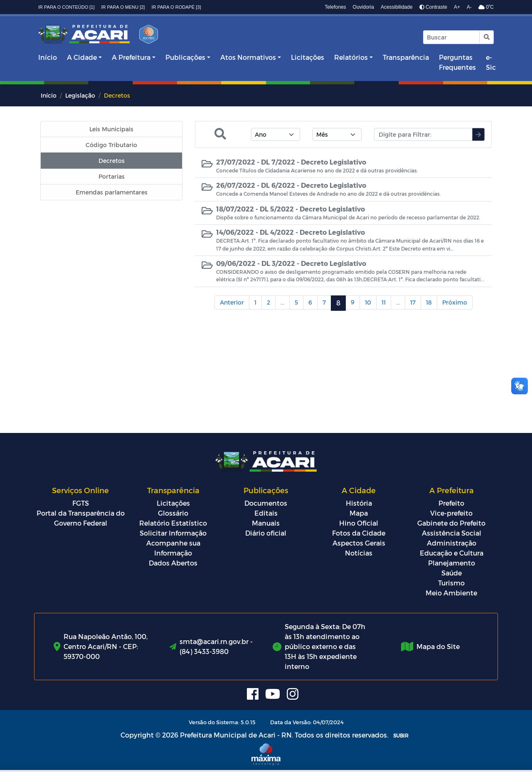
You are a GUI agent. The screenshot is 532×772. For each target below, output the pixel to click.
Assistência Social (452, 533)
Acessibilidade (397, 7)
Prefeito (451, 503)
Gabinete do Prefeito (451, 523)
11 (384, 302)
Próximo (455, 302)
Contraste (433, 7)
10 (368, 302)
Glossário (173, 513)
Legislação (80, 95)
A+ (457, 7)
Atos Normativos (248, 57)
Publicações (185, 57)
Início (48, 57)
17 (413, 302)
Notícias (359, 553)
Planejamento (452, 563)
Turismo (451, 583)
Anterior (232, 302)
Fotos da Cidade (359, 533)
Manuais (266, 523)
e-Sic (491, 62)
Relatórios (351, 57)
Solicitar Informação (173, 533)
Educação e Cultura (452, 553)
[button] (486, 37)
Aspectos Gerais (359, 543)
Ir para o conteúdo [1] (66, 7)
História (359, 503)
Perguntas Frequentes (457, 62)
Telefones (335, 7)
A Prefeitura (131, 57)
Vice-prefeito (451, 513)
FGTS (81, 503)
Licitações (308, 57)
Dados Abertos (173, 563)
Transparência (406, 57)
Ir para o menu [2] (123, 7)
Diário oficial (266, 533)
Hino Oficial (359, 523)
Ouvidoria (363, 7)
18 (429, 302)
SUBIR (401, 735)
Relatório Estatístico (173, 523)
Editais (266, 513)
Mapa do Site (438, 646)
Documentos (266, 503)
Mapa (359, 513)
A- (469, 7)
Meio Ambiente (451, 593)
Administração (452, 543)
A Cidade (82, 57)
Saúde (452, 573)
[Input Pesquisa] (451, 37)
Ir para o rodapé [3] (176, 7)
